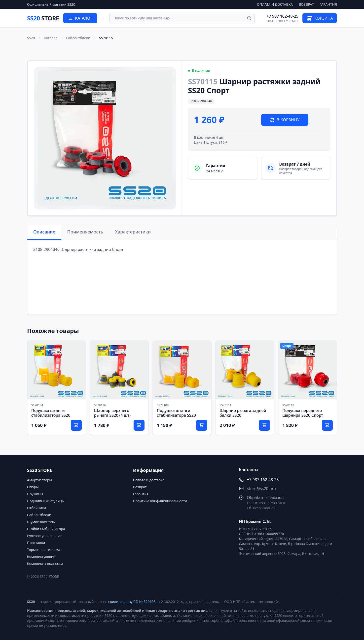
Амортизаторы (39, 480)
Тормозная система (44, 550)
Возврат (306, 4)
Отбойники (36, 508)
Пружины (35, 494)
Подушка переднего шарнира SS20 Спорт (303, 413)
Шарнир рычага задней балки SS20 (243, 413)
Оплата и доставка (275, 4)
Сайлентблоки (78, 38)
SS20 (43, 18)
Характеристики (133, 232)
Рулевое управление (44, 536)
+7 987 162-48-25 (283, 16)
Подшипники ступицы (46, 501)
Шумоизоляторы (41, 522)
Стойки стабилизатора (46, 529)
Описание (44, 232)
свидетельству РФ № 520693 (132, 602)
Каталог (50, 38)
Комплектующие (41, 557)
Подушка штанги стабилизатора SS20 (51, 413)
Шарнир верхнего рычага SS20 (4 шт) (112, 413)
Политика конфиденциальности (160, 501)
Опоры (33, 487)
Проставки (36, 543)
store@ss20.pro (261, 489)
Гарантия (328, 4)
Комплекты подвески (45, 564)
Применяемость (85, 232)
